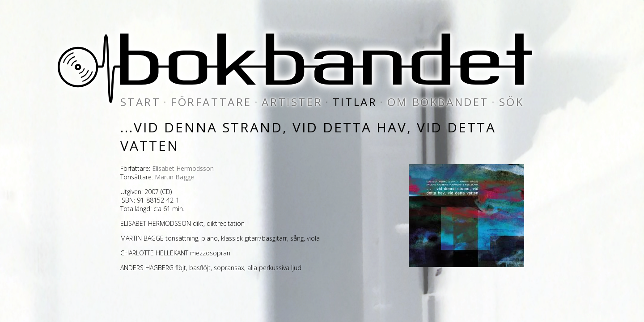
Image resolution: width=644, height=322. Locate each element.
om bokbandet (438, 102)
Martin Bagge (174, 177)
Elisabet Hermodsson (183, 168)
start (141, 102)
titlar (355, 102)
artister (292, 102)
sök (512, 102)
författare (211, 102)
